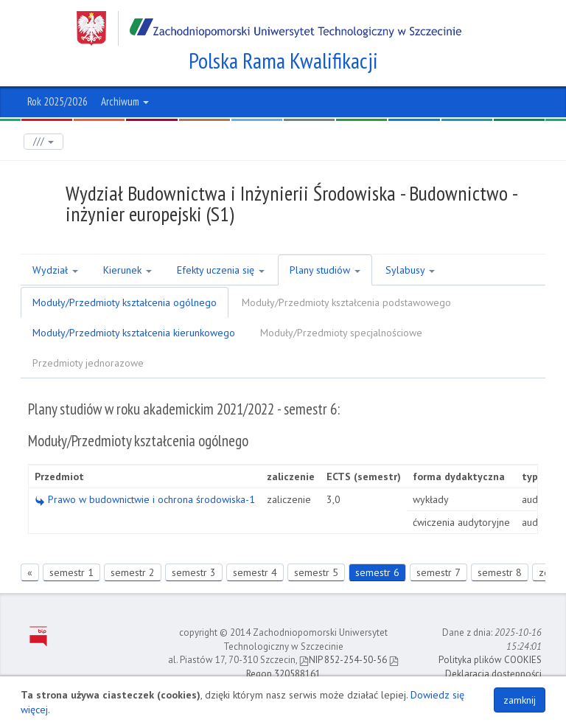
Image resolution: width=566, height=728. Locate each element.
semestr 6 (377, 572)
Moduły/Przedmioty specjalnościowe (341, 333)
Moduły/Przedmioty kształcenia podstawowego (346, 302)
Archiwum (125, 101)
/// (43, 141)
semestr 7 (439, 572)
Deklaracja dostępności (493, 674)
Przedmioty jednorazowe (88, 363)
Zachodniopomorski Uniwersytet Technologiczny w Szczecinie (269, 28)
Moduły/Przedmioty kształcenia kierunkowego (134, 333)
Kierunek (127, 270)
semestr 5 (316, 572)
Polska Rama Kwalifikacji (283, 60)
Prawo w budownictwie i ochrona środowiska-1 (145, 499)
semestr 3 (194, 572)
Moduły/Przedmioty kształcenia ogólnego (125, 302)
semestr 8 (500, 572)
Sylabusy (410, 270)
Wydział (55, 270)
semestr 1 (71, 572)
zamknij (520, 700)
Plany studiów (325, 270)
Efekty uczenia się (221, 270)
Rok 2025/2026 (57, 101)
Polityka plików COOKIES (490, 660)
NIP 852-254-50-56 (343, 660)
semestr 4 (255, 572)
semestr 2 (133, 572)
